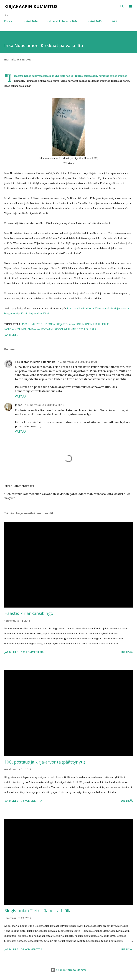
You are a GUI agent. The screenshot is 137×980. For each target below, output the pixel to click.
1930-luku (28, 324)
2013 (39, 324)
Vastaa (21, 396)
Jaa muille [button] (11, 335)
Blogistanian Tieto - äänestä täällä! (39, 910)
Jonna (19, 405)
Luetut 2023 (94, 21)
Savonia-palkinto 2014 (70, 329)
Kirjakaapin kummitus (31, 6)
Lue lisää (127, 652)
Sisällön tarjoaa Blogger (69, 970)
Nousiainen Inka (15, 329)
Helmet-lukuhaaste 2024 (62, 21)
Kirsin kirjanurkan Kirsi (35, 313)
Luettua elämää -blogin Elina (84, 308)
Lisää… (115, 21)
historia (49, 324)
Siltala (91, 329)
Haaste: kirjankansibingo (29, 613)
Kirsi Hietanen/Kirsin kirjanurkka (35, 362)
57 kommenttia (32, 949)
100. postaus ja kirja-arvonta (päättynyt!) (45, 762)
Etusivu (9, 21)
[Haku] (122, 6)
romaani (47, 329)
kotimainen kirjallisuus (93, 324)
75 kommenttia (32, 801)
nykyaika (34, 329)
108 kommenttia (32, 652)
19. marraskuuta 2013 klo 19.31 (78, 362)
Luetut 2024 (30, 21)
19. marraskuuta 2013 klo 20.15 (45, 405)
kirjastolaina (66, 324)
